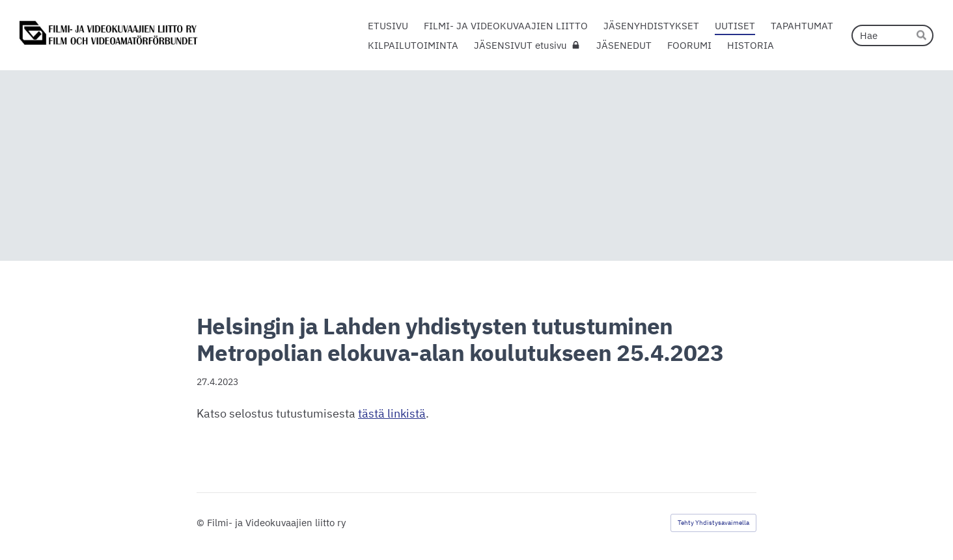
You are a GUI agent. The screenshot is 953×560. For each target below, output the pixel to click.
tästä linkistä (392, 413)
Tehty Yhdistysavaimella (713, 523)
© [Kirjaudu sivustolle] (202, 523)
